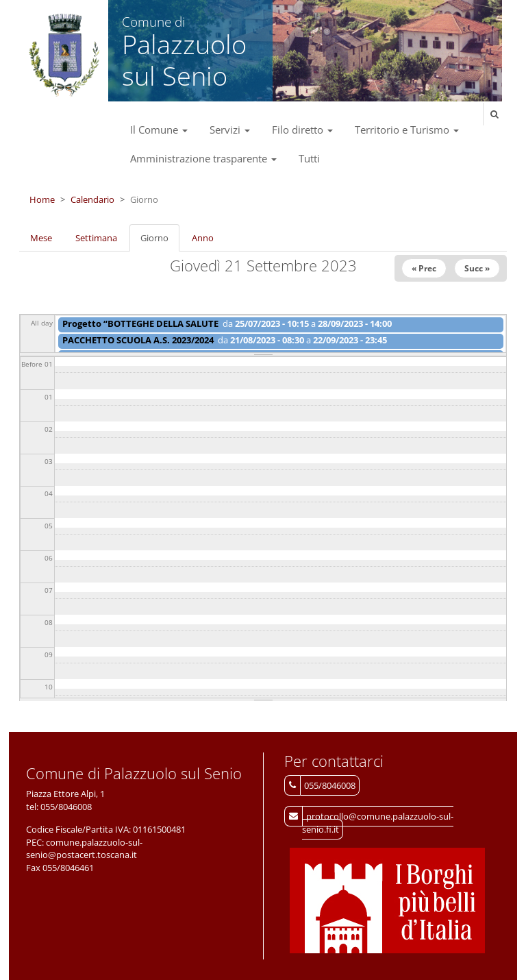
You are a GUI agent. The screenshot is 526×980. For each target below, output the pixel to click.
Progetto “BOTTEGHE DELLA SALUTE (140, 323)
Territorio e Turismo (407, 130)
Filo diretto (302, 130)
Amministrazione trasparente (203, 158)
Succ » (477, 268)
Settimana (96, 238)
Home (42, 199)
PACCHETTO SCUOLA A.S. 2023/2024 (138, 340)
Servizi (230, 130)
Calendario (92, 199)
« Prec (424, 268)
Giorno (160, 242)
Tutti (309, 158)
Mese (41, 238)
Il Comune (159, 130)
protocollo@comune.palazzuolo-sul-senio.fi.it (378, 823)
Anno (203, 238)
